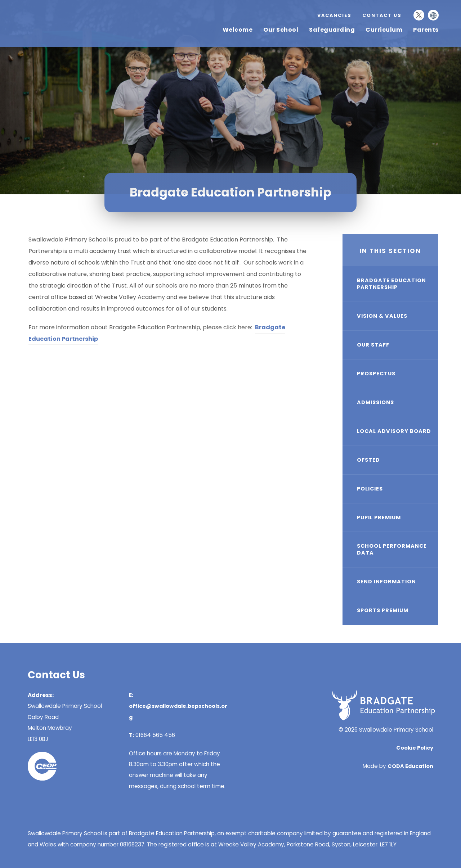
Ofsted (368, 460)
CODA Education (410, 766)
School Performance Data (392, 549)
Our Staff (373, 345)
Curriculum (384, 30)
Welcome (238, 30)
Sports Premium (383, 610)
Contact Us (382, 15)
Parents (426, 30)
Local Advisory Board (394, 431)
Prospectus (376, 374)
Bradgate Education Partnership (391, 284)
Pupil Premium (379, 517)
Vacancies (334, 15)
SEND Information (386, 582)
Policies (370, 489)
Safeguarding (332, 30)
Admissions (375, 402)
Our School (281, 30)
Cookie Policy (415, 748)
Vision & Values (382, 316)
